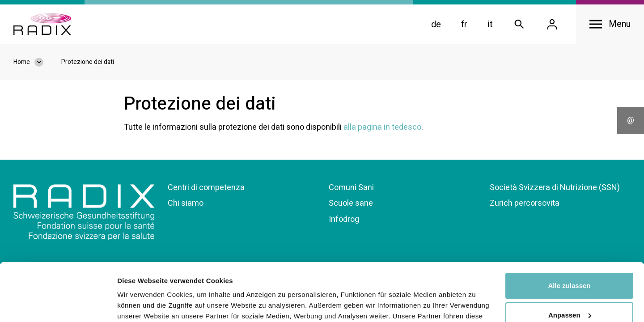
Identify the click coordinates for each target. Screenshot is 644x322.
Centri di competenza (206, 188)
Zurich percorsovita (525, 203)
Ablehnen (569, 286)
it (490, 24)
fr (464, 24)
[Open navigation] (610, 24)
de (436, 24)
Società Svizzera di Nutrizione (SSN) (555, 188)
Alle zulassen (569, 228)
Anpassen (570, 257)
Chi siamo (186, 203)
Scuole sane (351, 203)
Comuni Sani (351, 188)
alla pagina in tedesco (382, 127)
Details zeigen (140, 304)
